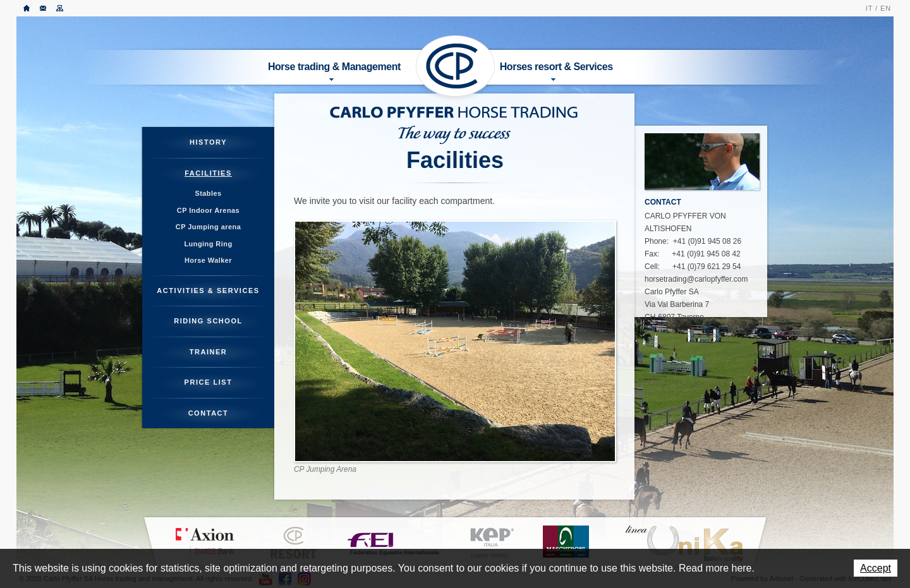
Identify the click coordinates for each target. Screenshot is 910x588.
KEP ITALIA (492, 543)
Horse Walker (208, 260)
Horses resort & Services (556, 71)
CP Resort (294, 543)
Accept (876, 568)
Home (27, 8)
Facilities (208, 173)
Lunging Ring (208, 244)
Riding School (208, 321)
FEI (394, 542)
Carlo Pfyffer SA (456, 66)
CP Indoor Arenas (208, 210)
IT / (872, 8)
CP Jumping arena (208, 227)
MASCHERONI (566, 542)
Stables (208, 193)
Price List (209, 382)
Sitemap (60, 8)
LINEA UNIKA (684, 543)
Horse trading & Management (334, 71)
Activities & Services (208, 291)
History (208, 142)
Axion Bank (204, 542)
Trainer (209, 352)
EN (886, 8)
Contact (44, 8)
